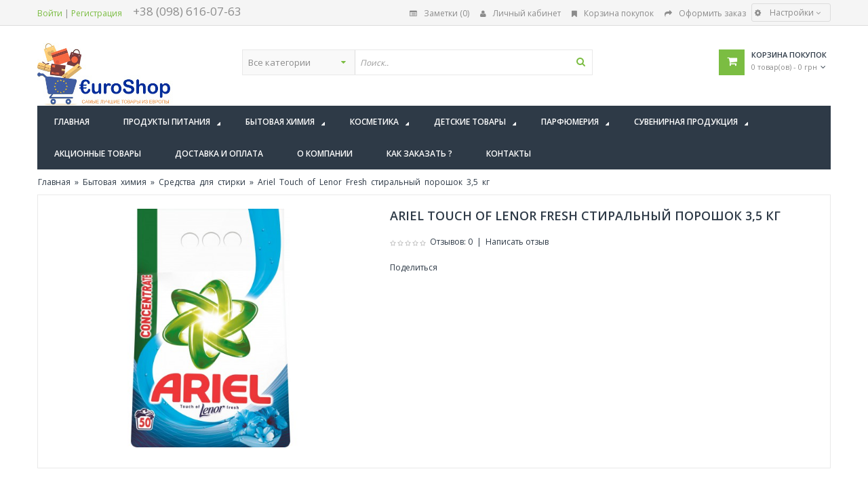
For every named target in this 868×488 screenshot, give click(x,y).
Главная (54, 182)
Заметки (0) (439, 13)
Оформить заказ (705, 13)
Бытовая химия (115, 182)
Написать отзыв (517, 242)
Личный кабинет (520, 13)
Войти (50, 13)
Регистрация (97, 13)
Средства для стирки (202, 182)
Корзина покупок (613, 13)
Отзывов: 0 (451, 242)
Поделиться (414, 267)
